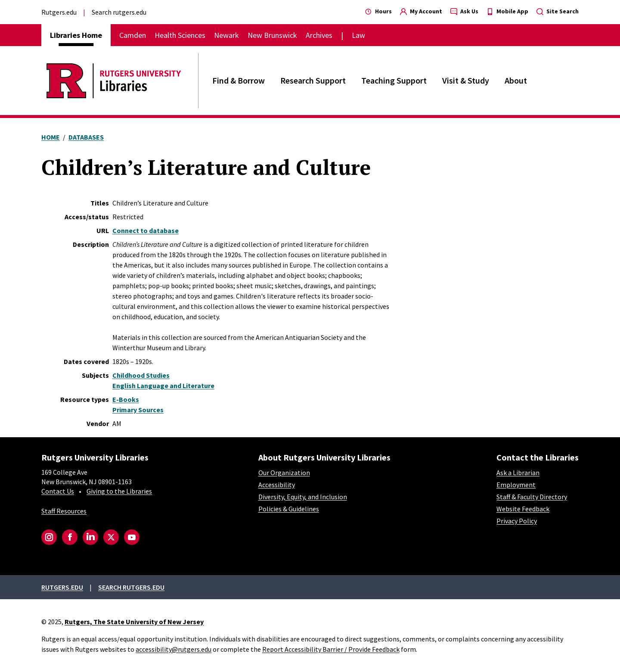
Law (358, 35)
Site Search (558, 11)
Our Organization (284, 473)
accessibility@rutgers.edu (174, 649)
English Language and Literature (163, 386)
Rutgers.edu (59, 12)
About (516, 80)
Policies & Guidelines (289, 509)
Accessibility (277, 485)
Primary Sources (138, 410)
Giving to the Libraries (119, 491)
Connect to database (146, 230)
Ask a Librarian (518, 473)
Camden (133, 35)
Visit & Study (466, 80)
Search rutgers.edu (119, 12)
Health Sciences (180, 35)
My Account (421, 11)
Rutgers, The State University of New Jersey (134, 622)
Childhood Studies (141, 375)
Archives (319, 35)
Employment (516, 485)
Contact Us (58, 491)
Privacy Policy (517, 521)
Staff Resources (64, 511)
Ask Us (464, 11)
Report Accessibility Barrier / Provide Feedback (331, 649)
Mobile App (507, 11)
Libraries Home (76, 35)
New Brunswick (272, 35)
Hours (378, 11)
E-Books (126, 399)
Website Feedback (523, 509)
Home (51, 137)
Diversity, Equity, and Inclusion (303, 497)
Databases (86, 137)
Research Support (313, 80)
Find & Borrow (239, 80)
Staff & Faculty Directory (532, 497)
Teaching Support (394, 80)
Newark (226, 35)
